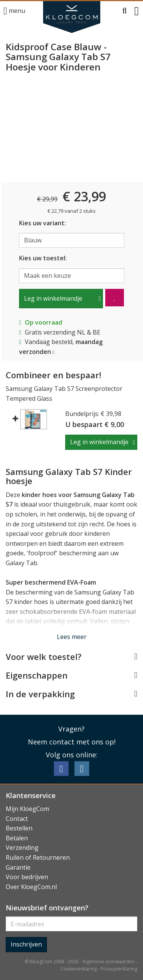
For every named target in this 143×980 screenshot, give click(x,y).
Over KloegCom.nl (31, 887)
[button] (125, 11)
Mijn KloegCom (27, 809)
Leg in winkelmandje (53, 298)
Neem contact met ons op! (72, 742)
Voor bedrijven (27, 877)
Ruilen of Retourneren (38, 857)
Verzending (22, 848)
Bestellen (19, 828)
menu (14, 11)
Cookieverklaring (79, 969)
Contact (17, 819)
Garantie (18, 867)
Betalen (17, 838)
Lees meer (72, 637)
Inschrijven (26, 944)
